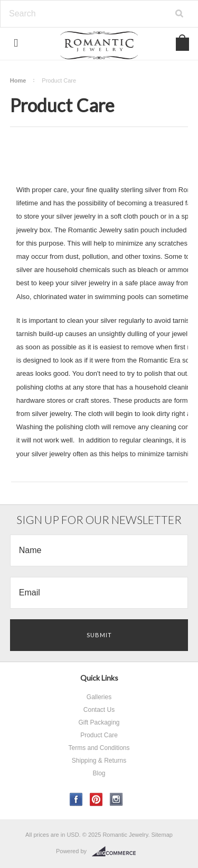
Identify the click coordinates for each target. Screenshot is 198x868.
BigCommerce (117, 852)
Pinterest (96, 799)
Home (18, 80)
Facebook (76, 799)
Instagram (116, 799)
